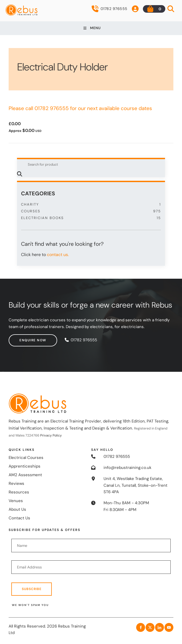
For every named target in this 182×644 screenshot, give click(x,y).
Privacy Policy (51, 435)
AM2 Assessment (25, 475)
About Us (17, 509)
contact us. (58, 255)
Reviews (16, 483)
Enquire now (22, 338)
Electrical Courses (26, 458)
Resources (19, 492)
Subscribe (32, 589)
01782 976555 (110, 9)
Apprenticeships (25, 466)
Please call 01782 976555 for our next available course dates (80, 108)
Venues (16, 501)
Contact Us (19, 518)
